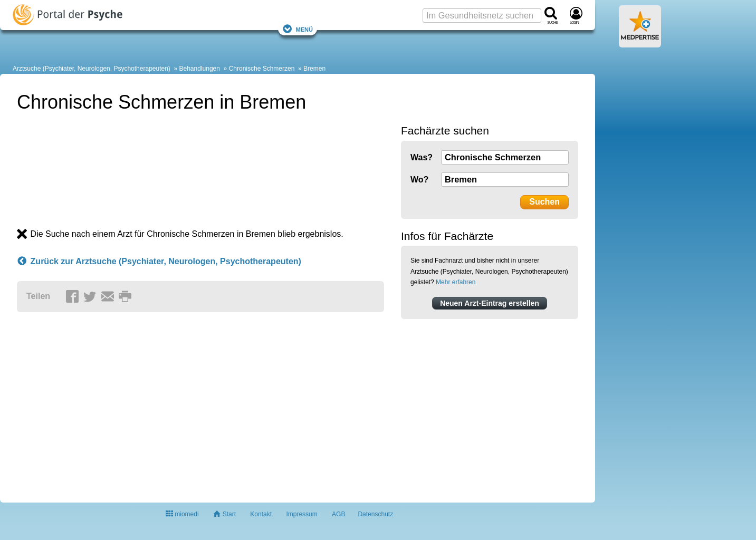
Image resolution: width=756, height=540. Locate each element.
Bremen (314, 69)
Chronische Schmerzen (262, 69)
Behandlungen (200, 69)
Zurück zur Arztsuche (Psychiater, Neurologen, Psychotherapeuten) (159, 262)
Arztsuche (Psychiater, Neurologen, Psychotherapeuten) (92, 69)
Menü (298, 29)
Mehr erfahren (456, 282)
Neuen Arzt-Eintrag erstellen (490, 303)
